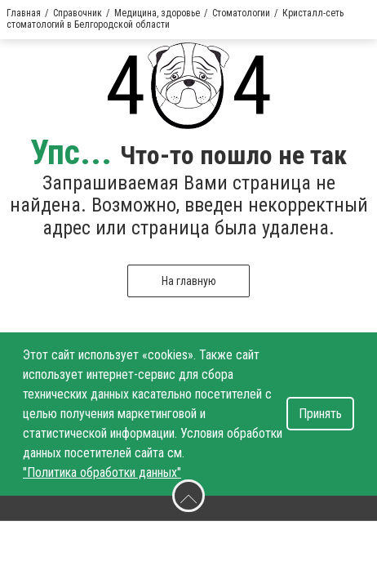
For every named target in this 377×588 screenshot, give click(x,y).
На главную (189, 281)
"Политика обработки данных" (102, 472)
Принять (320, 414)
